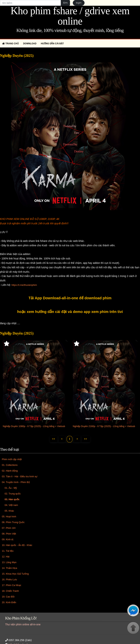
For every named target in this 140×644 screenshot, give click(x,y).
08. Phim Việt (9, 534)
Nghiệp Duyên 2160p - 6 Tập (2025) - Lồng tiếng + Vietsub (104, 426)
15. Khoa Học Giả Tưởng (15, 574)
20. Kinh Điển (9, 603)
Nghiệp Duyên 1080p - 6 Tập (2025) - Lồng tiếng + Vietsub (34, 426)
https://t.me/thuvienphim (24, 285)
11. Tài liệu (8, 551)
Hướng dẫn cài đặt (52, 44)
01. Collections (10, 465)
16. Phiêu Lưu (9, 580)
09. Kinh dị (8, 540)
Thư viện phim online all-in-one (23, 625)
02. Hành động (10, 471)
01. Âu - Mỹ (11, 488)
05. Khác (9, 511)
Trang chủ (10, 44)
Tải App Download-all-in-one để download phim (70, 298)
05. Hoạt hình (9, 517)
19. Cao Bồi (8, 597)
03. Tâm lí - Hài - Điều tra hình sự (20, 477)
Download (30, 44)
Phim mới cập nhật (12, 459)
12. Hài (6, 557)
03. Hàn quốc (12, 500)
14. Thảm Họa (9, 568)
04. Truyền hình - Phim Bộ (16, 482)
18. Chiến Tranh (10, 591)
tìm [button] (65, 3)
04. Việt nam (11, 505)
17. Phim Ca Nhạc (12, 585)
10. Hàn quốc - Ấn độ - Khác (17, 545)
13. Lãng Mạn (9, 562)
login (79, 3)
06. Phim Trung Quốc (13, 522)
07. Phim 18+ (9, 528)
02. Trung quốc (13, 494)
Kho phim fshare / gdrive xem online (70, 16)
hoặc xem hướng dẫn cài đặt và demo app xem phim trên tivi (70, 312)
